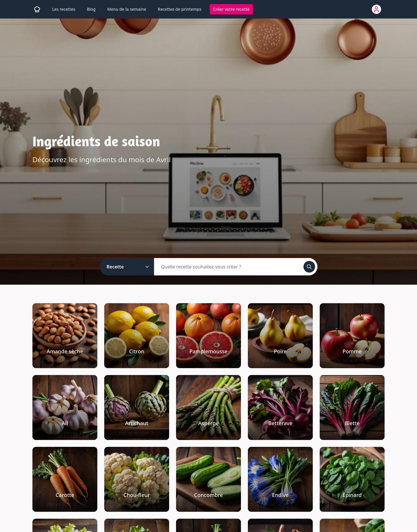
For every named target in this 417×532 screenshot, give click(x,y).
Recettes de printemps (180, 9)
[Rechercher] (309, 267)
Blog (91, 9)
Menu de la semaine (127, 9)
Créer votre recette (231, 9)
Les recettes (64, 9)
